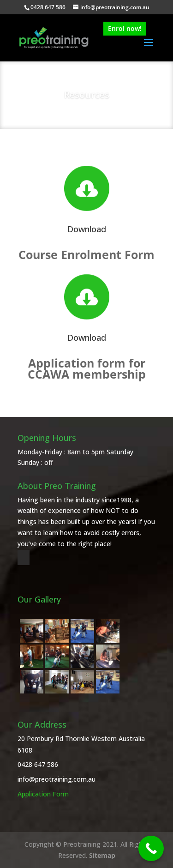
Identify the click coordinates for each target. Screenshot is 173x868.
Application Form (43, 794)
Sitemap (102, 855)
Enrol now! (125, 28)
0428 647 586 (38, 764)
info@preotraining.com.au (57, 779)
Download (87, 229)
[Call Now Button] (151, 848)
